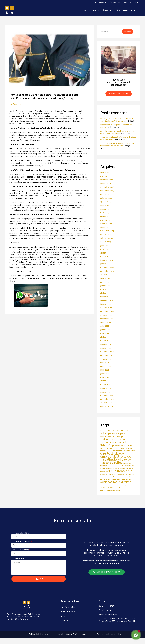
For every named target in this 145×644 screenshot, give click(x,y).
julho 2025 (105, 205)
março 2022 (105, 341)
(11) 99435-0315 (101, 2)
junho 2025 (105, 209)
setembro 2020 (107, 406)
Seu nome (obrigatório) (21, 533)
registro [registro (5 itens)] (126, 485)
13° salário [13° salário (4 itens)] (103, 431)
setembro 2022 (107, 319)
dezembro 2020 (107, 396)
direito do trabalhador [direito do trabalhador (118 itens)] (116, 458)
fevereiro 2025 (107, 224)
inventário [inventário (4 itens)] (134, 477)
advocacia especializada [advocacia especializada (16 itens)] (118, 431)
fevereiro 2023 (107, 300)
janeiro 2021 (105, 392)
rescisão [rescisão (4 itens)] (132, 485)
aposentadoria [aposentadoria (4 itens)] (118, 446)
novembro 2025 (107, 191)
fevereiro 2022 (107, 344)
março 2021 (105, 385)
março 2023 (105, 297)
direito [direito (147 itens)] (105, 453)
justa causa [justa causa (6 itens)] (116, 479)
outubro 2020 (106, 403)
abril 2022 (104, 337)
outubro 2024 (106, 235)
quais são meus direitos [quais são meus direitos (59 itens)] (116, 482)
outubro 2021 (106, 359)
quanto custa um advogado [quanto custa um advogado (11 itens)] (112, 485)
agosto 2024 (106, 242)
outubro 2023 (106, 275)
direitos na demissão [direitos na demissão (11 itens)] (119, 468)
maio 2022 (105, 333)
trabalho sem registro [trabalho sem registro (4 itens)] (122, 488)
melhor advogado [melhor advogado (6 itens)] (127, 479)
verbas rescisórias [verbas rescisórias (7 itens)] (114, 490)
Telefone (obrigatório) (20, 550)
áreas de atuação (111, 11)
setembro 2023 (107, 278)
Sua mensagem (18, 558)
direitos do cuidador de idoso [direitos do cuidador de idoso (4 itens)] (116, 466)
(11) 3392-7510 (116, 2)
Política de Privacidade (39, 634)
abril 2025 (104, 216)
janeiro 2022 (105, 348)
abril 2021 (104, 381)
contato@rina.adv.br (132, 2)
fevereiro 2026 (107, 180)
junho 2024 (105, 246)
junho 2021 (105, 374)
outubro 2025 (106, 194)
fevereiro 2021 (106, 388)
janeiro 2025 (105, 227)
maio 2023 (105, 289)
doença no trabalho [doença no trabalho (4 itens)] (106, 474)
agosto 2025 (106, 202)
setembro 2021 (107, 363)
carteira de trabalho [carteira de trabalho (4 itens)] (106, 448)
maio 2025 (105, 213)
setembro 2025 (107, 198)
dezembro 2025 (107, 187)
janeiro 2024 (105, 264)
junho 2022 (105, 330)
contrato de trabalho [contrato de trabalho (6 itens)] (120, 448)
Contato (136, 11)
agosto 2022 (106, 322)
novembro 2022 (107, 311)
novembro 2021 (107, 355)
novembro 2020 (107, 399)
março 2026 (105, 176)
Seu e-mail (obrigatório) (21, 542)
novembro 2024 (107, 231)
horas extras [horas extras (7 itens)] (108, 477)
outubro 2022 (106, 315)
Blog (126, 11)
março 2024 (105, 257)
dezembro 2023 (107, 267)
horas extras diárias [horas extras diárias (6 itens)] (120, 477)
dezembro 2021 (107, 352)
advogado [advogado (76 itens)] (107, 433)
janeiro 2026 (105, 183)
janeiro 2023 (105, 304)
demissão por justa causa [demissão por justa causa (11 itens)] (125, 451)
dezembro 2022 (107, 308)
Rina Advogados (92, 11)
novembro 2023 (107, 271)
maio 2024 (105, 249)
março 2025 (105, 220)
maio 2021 (105, 377)
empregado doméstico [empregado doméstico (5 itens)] (120, 474)
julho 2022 (105, 326)
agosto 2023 (106, 282)
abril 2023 (104, 293)
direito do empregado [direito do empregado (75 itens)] (112, 455)
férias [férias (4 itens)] (129, 474)
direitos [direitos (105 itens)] (117, 463)
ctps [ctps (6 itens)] (128, 448)
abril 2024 (104, 253)
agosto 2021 (106, 366)
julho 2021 (105, 370)
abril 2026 (104, 172)
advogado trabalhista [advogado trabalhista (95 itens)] (114, 438)
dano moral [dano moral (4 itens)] (110, 451)
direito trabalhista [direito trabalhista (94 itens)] (120, 471)
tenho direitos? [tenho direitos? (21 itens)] (108, 487)
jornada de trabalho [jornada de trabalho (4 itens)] (106, 479)
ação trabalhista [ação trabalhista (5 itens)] (128, 446)
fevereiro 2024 (107, 260)
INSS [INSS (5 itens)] (129, 477)
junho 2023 (105, 286)
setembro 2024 (107, 238)
